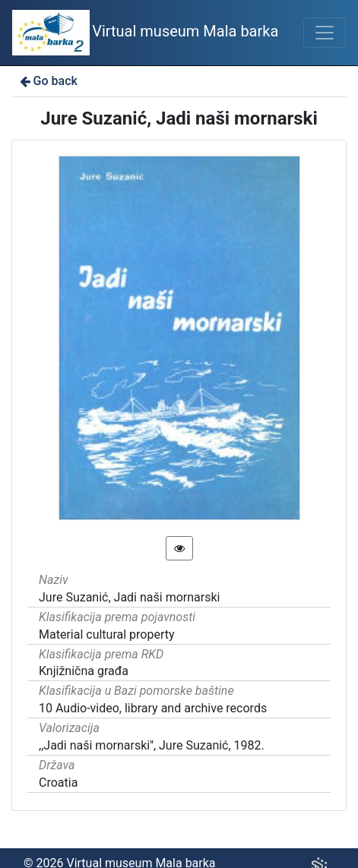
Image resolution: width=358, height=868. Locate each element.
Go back (48, 81)
